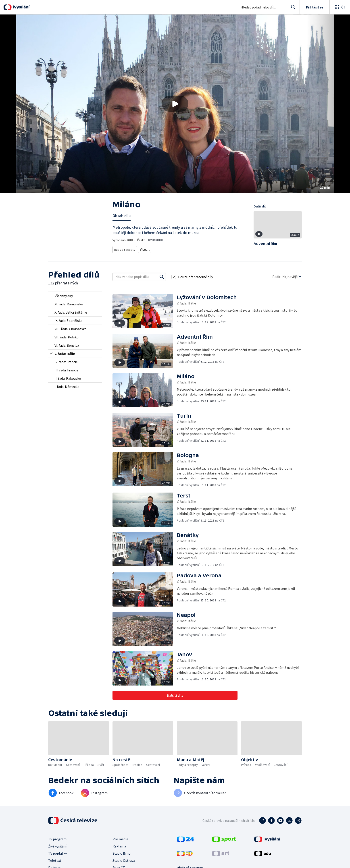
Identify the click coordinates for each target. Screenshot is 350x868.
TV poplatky (57, 852)
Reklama (119, 845)
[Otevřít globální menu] (340, 7)
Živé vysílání (57, 845)
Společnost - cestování (200, 249)
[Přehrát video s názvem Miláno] (175, 104)
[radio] (75, 294)
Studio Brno (122, 852)
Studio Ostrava (124, 859)
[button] (175, 104)
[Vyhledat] (162, 275)
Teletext (55, 859)
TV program (57, 837)
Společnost (174, 249)
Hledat (292, 9)
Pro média (120, 837)
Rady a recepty (124, 249)
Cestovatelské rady (150, 249)
